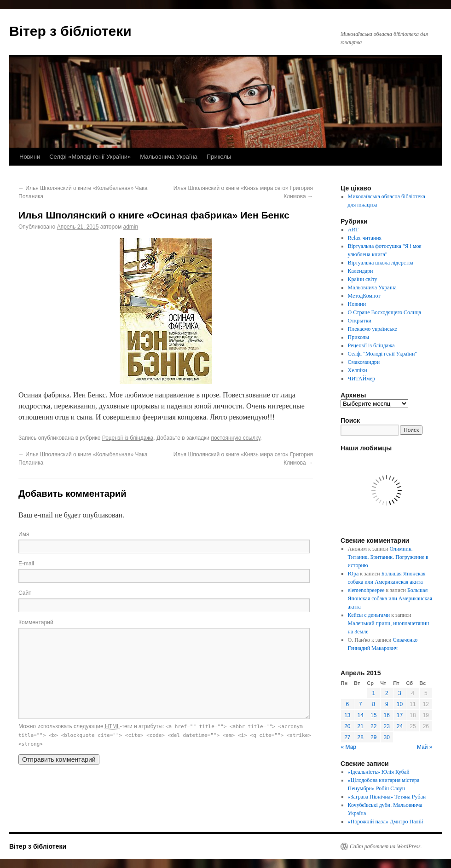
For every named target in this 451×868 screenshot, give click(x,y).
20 (347, 726)
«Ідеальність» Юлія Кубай (379, 772)
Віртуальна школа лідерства (381, 263)
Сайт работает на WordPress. (386, 846)
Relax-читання (365, 238)
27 (347, 737)
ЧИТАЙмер (361, 379)
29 (373, 737)
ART (353, 230)
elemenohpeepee (366, 590)
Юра (353, 574)
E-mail (26, 563)
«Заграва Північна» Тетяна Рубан (387, 797)
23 (387, 726)
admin (130, 227)
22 (373, 726)
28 (361, 737)
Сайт (25, 593)
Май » (425, 747)
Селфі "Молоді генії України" (383, 354)
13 (347, 715)
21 (361, 726)
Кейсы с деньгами (369, 615)
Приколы (219, 157)
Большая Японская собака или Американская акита (390, 598)
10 (400, 704)
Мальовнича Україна (169, 157)
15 (373, 715)
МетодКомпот (364, 296)
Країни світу (363, 279)
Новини (30, 157)
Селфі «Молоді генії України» (90, 157)
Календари (361, 271)
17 (400, 715)
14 (361, 715)
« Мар (349, 747)
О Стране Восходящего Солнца (385, 312)
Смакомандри (364, 362)
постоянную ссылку (235, 438)
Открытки (360, 321)
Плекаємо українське (373, 329)
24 (400, 726)
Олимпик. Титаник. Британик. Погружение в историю (388, 557)
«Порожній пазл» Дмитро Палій (386, 822)
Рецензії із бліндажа (128, 438)
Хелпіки (358, 370)
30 (387, 737)
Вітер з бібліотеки (70, 31)
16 (387, 715)
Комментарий (36, 622)
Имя (24, 534)
